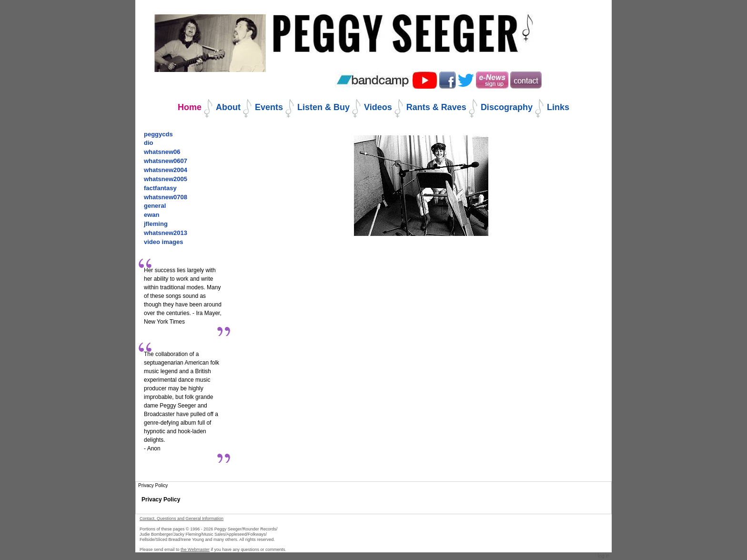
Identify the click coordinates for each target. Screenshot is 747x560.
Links (558, 107)
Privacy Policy (161, 499)
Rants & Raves (436, 107)
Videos (378, 107)
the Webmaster (195, 550)
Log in (604, 556)
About (228, 107)
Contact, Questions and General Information (182, 519)
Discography (507, 107)
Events (269, 107)
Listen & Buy (323, 107)
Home (190, 107)
